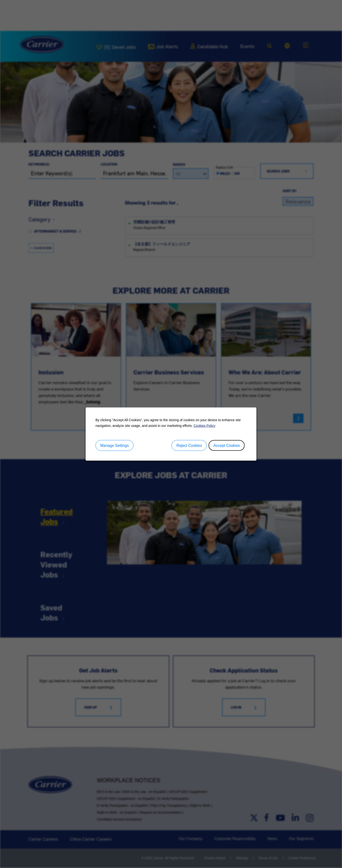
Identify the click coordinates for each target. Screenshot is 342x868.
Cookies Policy (204, 425)
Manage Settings (114, 445)
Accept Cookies (227, 445)
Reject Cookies (189, 445)
